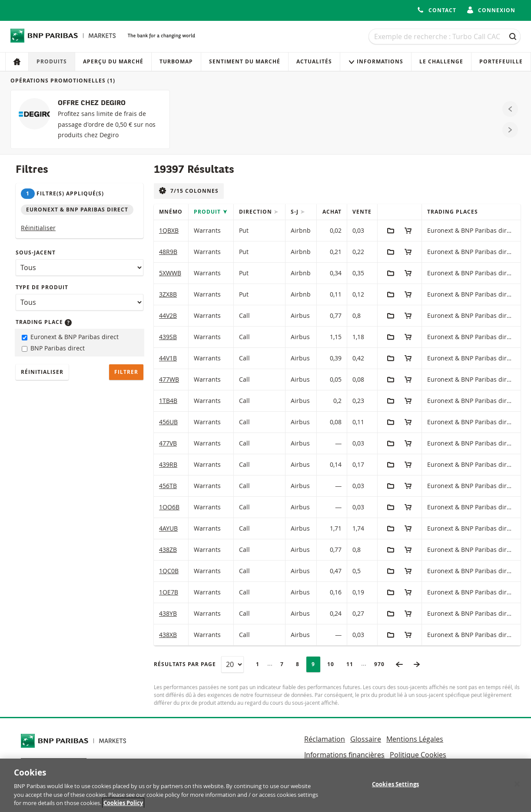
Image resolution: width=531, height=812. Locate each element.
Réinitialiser (38, 228)
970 (382, 664)
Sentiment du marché (245, 61)
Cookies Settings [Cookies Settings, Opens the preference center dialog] (395, 786)
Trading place (44, 322)
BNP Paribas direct (53, 348)
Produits (52, 61)
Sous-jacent (36, 253)
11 (352, 664)
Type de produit (42, 287)
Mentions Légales (415, 739)
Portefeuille (501, 61)
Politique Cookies (418, 755)
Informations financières (344, 755)
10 (333, 664)
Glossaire (366, 739)
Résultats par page (185, 664)
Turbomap (176, 61)
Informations (376, 61)
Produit (208, 212)
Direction (256, 212)
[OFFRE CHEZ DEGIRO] (90, 119)
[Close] (517, 786)
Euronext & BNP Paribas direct (70, 337)
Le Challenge (441, 61)
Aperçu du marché (113, 61)
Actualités (314, 61)
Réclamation (325, 739)
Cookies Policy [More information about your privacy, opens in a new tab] (123, 805)
